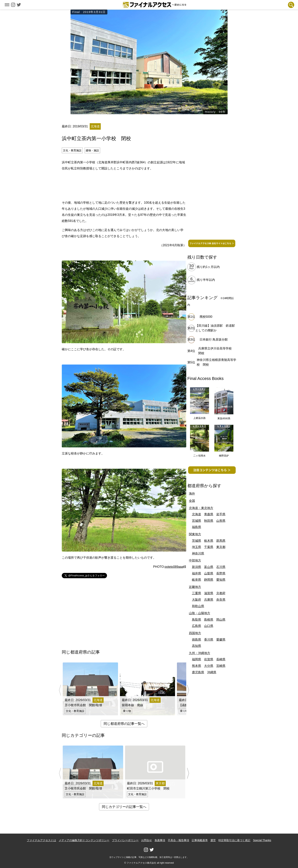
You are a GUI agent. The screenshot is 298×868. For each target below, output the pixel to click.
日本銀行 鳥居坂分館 (214, 339)
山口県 (209, 626)
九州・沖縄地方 (200, 653)
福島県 (197, 527)
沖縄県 (212, 672)
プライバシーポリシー (125, 840)
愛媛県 (221, 640)
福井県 (197, 573)
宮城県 (197, 521)
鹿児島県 (198, 672)
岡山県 (221, 620)
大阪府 (197, 600)
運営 (213, 840)
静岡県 (209, 580)
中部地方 (195, 560)
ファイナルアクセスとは (41, 840)
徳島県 (197, 640)
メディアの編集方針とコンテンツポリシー (84, 840)
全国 (192, 501)
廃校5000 (206, 317)
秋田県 (209, 521)
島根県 (209, 620)
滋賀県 (209, 593)
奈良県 (221, 600)
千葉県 (209, 547)
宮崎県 (221, 666)
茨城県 (197, 541)
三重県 (197, 593)
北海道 (197, 514)
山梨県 (209, 573)
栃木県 (209, 541)
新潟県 (197, 567)
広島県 (197, 626)
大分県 (209, 666)
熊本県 (197, 666)
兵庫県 (209, 600)
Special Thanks (262, 840)
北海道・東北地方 (201, 508)
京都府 (221, 593)
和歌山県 (198, 606)
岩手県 (221, 514)
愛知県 (221, 580)
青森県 (209, 514)
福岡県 (197, 659)
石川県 (221, 567)
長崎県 (221, 659)
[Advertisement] (124, 185)
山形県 (221, 521)
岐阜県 (197, 580)
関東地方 (195, 534)
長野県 (221, 573)
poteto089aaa (174, 567)
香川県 (209, 640)
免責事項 (160, 840)
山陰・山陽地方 (200, 613)
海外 (192, 494)
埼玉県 (197, 547)
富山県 (209, 567)
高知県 (197, 646)
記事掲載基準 (200, 840)
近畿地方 (195, 587)
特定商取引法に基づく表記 (234, 840)
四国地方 (195, 633)
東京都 (221, 547)
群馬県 (221, 541)
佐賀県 (209, 659)
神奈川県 (198, 553)
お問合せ (147, 840)
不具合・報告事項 (178, 840)
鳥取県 (197, 620)
